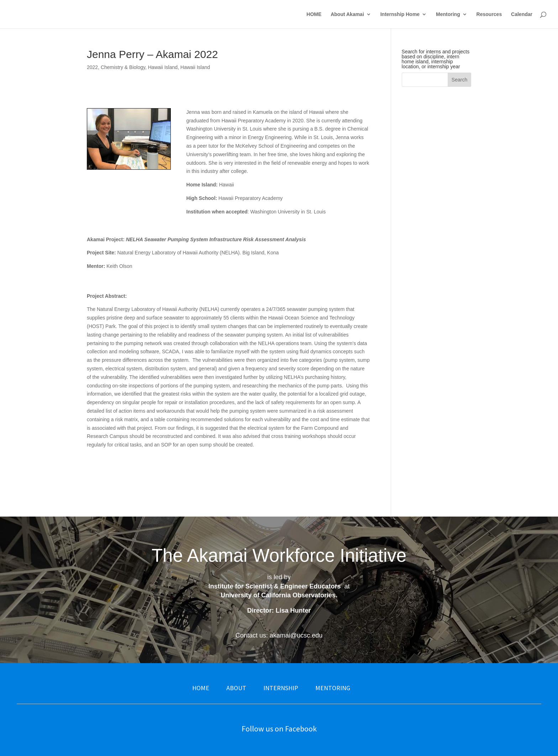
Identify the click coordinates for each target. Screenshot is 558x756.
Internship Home (400, 14)
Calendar (522, 14)
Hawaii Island (163, 67)
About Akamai (347, 14)
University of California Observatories (278, 595)
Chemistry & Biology (123, 67)
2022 (92, 67)
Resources (489, 14)
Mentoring (448, 14)
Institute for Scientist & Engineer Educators (274, 586)
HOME (314, 14)
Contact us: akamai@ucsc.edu (279, 635)
